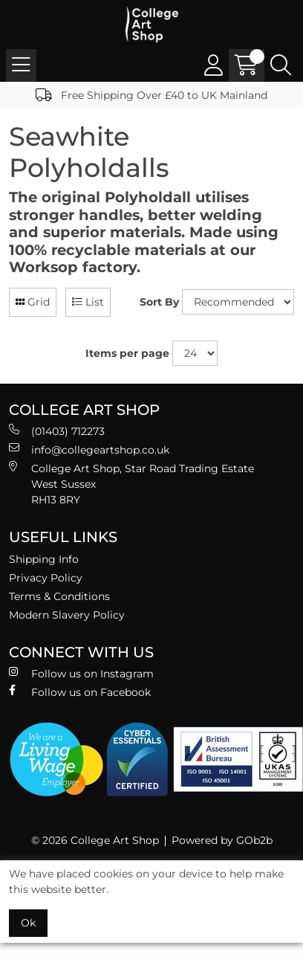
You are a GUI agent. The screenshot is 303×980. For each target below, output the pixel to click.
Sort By (159, 302)
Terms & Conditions (59, 596)
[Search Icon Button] (281, 65)
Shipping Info (44, 559)
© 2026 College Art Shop (95, 840)
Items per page (127, 353)
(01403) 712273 (57, 431)
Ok (28, 923)
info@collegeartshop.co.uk (89, 449)
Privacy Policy (46, 578)
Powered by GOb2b (222, 840)
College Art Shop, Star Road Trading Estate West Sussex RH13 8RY (131, 484)
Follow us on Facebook (80, 692)
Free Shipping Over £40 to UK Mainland (151, 95)
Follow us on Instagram (81, 673)
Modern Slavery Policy (67, 615)
